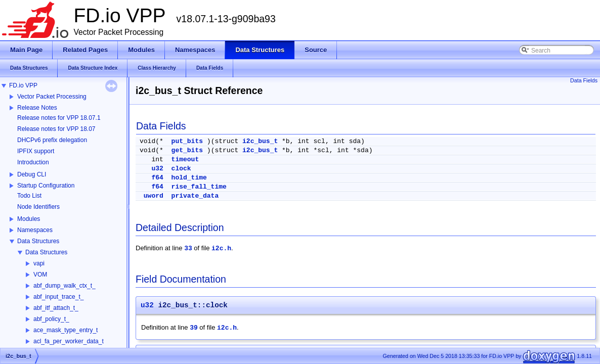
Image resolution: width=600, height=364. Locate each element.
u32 (157, 169)
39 (194, 328)
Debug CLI (32, 174)
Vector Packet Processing (52, 97)
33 (188, 248)
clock (181, 169)
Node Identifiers (38, 207)
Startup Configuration (46, 186)
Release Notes (37, 108)
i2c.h (221, 248)
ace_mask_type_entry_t (66, 330)
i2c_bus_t (260, 141)
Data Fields (584, 80)
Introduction (33, 162)
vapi (39, 263)
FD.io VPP (23, 85)
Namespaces (35, 230)
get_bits (187, 150)
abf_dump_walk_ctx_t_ (65, 286)
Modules (29, 219)
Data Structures (38, 241)
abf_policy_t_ (51, 319)
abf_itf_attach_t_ (56, 308)
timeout (185, 160)
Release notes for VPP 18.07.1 (59, 118)
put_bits (187, 141)
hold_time (189, 178)
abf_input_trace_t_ (58, 297)
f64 (157, 178)
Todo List (29, 196)
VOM (40, 275)
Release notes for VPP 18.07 (56, 129)
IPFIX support (36, 151)
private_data (195, 196)
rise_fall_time (199, 187)
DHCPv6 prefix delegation (52, 140)
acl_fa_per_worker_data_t (69, 341)
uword (154, 196)
